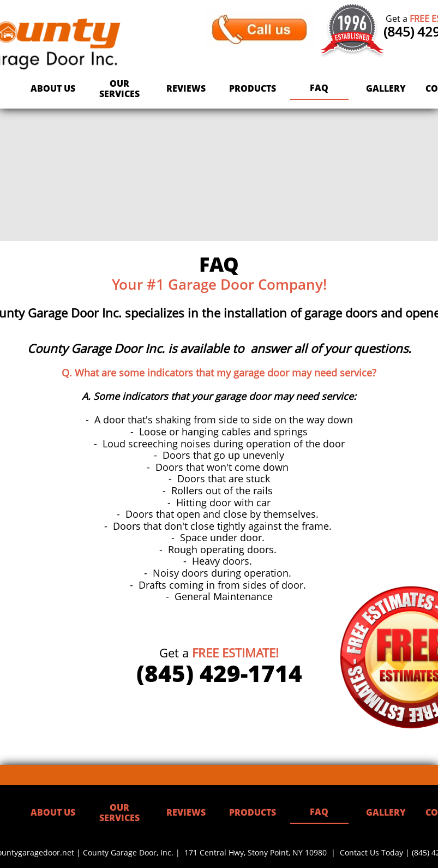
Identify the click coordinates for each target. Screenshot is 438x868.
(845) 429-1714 (219, 673)
